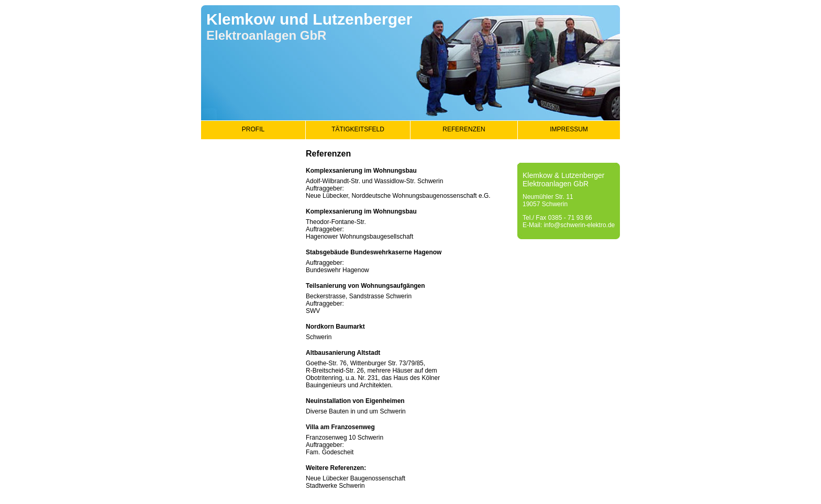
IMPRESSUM (569, 129)
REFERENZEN (464, 129)
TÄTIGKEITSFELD (358, 129)
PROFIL (253, 129)
